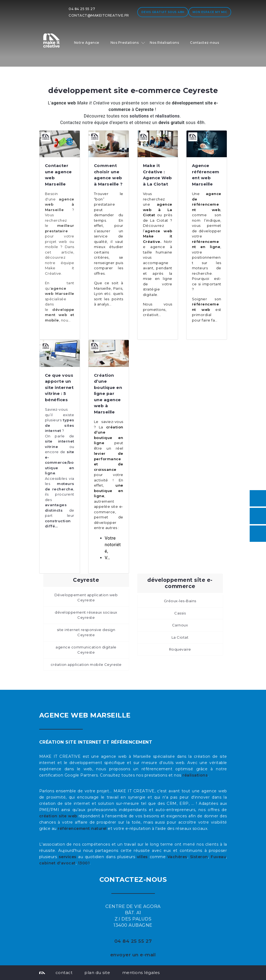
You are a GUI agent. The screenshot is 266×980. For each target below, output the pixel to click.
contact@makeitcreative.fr (99, 15)
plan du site (97, 973)
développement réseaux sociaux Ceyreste (86, 615)
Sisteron (199, 857)
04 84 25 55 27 (82, 9)
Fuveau (218, 857)
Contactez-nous (204, 43)
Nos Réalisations (164, 43)
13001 (84, 863)
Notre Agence (87, 43)
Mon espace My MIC (210, 12)
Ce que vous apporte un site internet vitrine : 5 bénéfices (59, 387)
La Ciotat (180, 637)
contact (64, 973)
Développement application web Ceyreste (86, 598)
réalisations (195, 775)
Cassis (180, 613)
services (68, 857)
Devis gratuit (163, 12)
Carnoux (180, 625)
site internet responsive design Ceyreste (86, 632)
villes (142, 857)
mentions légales (141, 973)
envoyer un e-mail (133, 955)
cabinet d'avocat (57, 863)
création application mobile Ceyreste (86, 664)
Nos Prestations (125, 43)
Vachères (177, 857)
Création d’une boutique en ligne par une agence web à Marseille (108, 394)
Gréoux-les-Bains (180, 601)
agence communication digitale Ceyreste (86, 650)
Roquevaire (180, 649)
